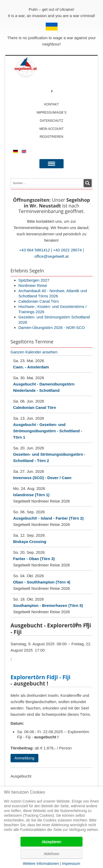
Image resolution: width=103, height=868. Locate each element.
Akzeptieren (51, 842)
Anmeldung (24, 758)
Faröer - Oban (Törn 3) (34, 559)
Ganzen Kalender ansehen (34, 352)
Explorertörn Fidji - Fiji (40, 677)
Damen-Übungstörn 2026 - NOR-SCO (52, 328)
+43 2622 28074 (67, 250)
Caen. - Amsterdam (31, 367)
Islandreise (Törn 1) (31, 495)
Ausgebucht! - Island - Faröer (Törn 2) (48, 518)
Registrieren (51, 137)
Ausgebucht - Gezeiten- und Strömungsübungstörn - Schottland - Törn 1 (48, 431)
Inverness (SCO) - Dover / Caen (42, 478)
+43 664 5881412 (35, 250)
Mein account (51, 129)
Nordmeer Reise (33, 285)
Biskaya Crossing (30, 542)
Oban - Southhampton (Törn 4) (42, 582)
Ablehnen (51, 854)
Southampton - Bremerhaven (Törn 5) (48, 605)
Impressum (71, 864)
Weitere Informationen (41, 864)
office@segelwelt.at (51, 256)
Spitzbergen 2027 (34, 280)
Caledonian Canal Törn (39, 301)
